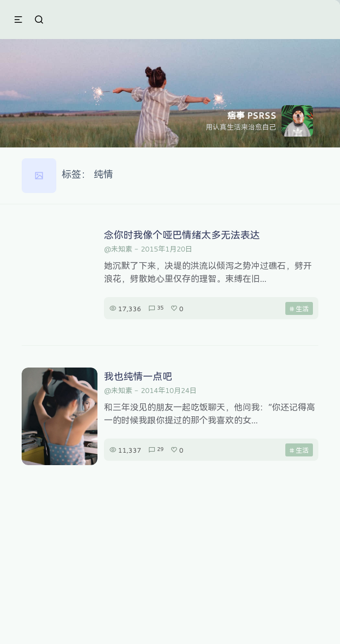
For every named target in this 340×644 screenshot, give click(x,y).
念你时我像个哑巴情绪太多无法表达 (182, 235)
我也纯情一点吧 (138, 376)
